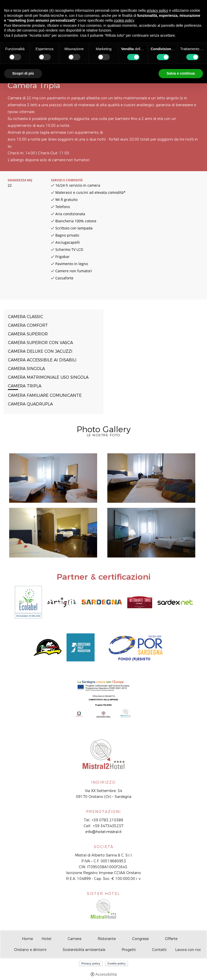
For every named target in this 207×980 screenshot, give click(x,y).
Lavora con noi (188, 950)
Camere (74, 939)
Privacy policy (91, 963)
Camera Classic (25, 317)
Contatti (159, 950)
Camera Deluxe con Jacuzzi (40, 351)
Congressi (140, 939)
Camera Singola (26, 369)
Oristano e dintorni (30, 950)
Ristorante (107, 939)
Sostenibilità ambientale (84, 950)
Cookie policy (117, 963)
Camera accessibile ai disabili (42, 360)
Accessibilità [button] (106, 974)
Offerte (171, 939)
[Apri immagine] (53, 478)
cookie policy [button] (124, 20)
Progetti (129, 950)
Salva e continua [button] (181, 73)
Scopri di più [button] (23, 73)
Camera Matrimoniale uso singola (48, 377)
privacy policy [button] (158, 10)
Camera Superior (28, 334)
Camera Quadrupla (30, 404)
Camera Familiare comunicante (45, 395)
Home (27, 939)
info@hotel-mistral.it (103, 832)
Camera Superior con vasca (40, 343)
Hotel (46, 939)
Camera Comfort (28, 325)
